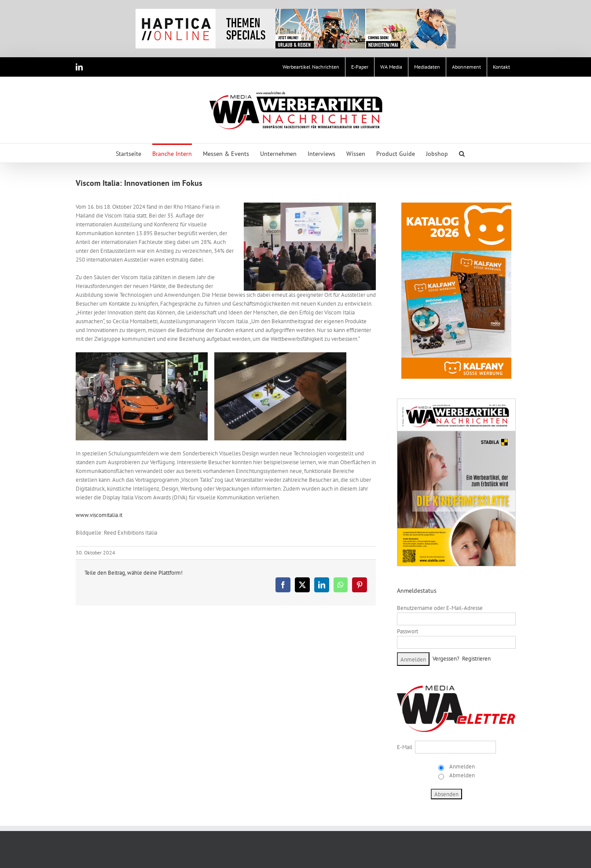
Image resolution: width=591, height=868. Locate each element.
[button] (462, 153)
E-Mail (405, 747)
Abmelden (461, 775)
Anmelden (461, 766)
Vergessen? (446, 659)
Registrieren (476, 659)
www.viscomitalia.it (99, 515)
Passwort (407, 631)
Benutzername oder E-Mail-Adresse (440, 608)
